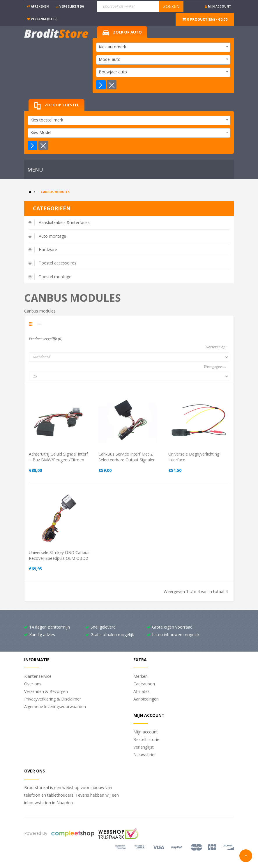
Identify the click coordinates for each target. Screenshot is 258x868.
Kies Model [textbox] (41, 132)
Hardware (48, 249)
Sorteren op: (216, 347)
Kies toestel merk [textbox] (47, 120)
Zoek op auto (122, 32)
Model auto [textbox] (110, 59)
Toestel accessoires (58, 263)
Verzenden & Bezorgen (46, 691)
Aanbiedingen (146, 699)
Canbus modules (55, 192)
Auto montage (52, 236)
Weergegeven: (215, 367)
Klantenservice (38, 676)
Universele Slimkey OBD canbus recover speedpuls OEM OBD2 (59, 555)
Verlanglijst (144, 747)
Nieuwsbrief (145, 755)
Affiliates (142, 691)
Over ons (33, 684)
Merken (141, 676)
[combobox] (163, 47)
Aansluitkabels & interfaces (64, 222)
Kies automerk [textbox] (112, 47)
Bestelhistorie (146, 739)
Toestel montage (55, 277)
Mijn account (146, 732)
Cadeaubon (144, 684)
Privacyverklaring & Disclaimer (53, 699)
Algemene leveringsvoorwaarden (55, 706)
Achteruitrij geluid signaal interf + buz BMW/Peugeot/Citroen (58, 457)
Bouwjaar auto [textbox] (113, 72)
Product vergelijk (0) (46, 339)
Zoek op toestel (56, 106)
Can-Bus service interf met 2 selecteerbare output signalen (127, 457)
